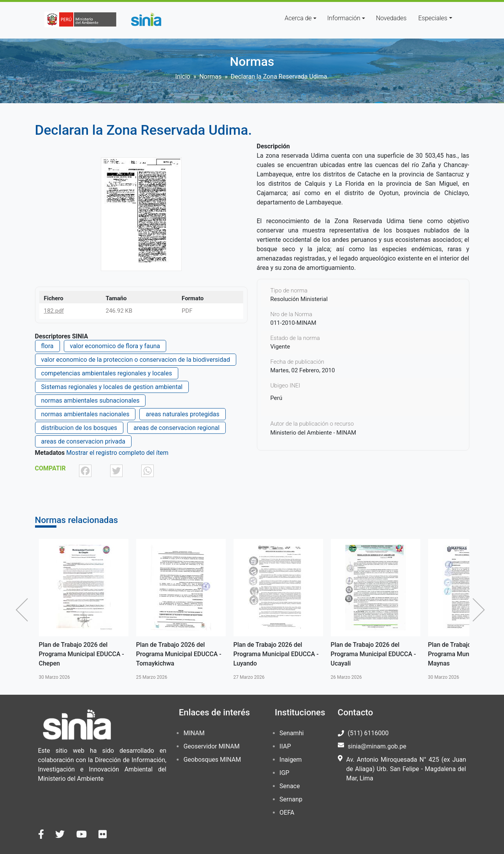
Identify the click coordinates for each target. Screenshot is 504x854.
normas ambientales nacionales (85, 414)
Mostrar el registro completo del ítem (117, 453)
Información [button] (344, 18)
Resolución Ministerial (299, 299)
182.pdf (54, 311)
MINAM (194, 733)
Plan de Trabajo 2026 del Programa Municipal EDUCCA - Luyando (276, 654)
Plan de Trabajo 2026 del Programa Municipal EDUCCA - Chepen (82, 654)
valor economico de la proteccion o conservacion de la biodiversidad (136, 360)
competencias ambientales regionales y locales (107, 373)
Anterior (24, 610)
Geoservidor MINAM (211, 746)
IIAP (285, 746)
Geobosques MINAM (212, 760)
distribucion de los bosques (79, 428)
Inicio (183, 77)
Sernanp (291, 799)
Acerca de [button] (298, 18)
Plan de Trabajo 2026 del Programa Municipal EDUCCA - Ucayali (373, 654)
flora (47, 346)
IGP (284, 773)
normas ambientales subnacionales (90, 401)
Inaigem (291, 760)
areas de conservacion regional (176, 428)
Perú (277, 398)
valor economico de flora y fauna (115, 346)
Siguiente (481, 610)
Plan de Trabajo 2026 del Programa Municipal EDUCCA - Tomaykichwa (179, 654)
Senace (290, 786)
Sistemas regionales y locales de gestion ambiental (112, 387)
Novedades (391, 18)
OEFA (287, 813)
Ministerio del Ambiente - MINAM (313, 433)
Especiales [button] (433, 18)
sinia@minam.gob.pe (377, 746)
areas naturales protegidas (182, 414)
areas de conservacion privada (83, 441)
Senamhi (292, 733)
